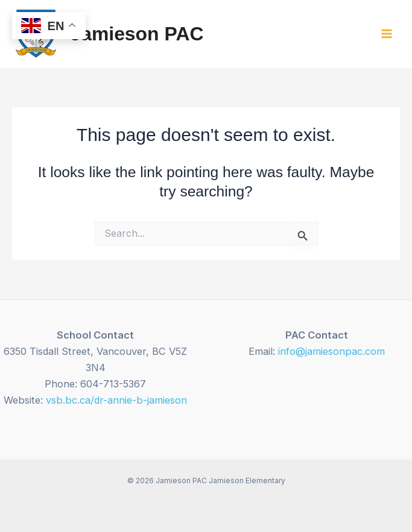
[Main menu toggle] (386, 34)
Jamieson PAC (137, 34)
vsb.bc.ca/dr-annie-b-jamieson (116, 400)
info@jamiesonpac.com (331, 351)
